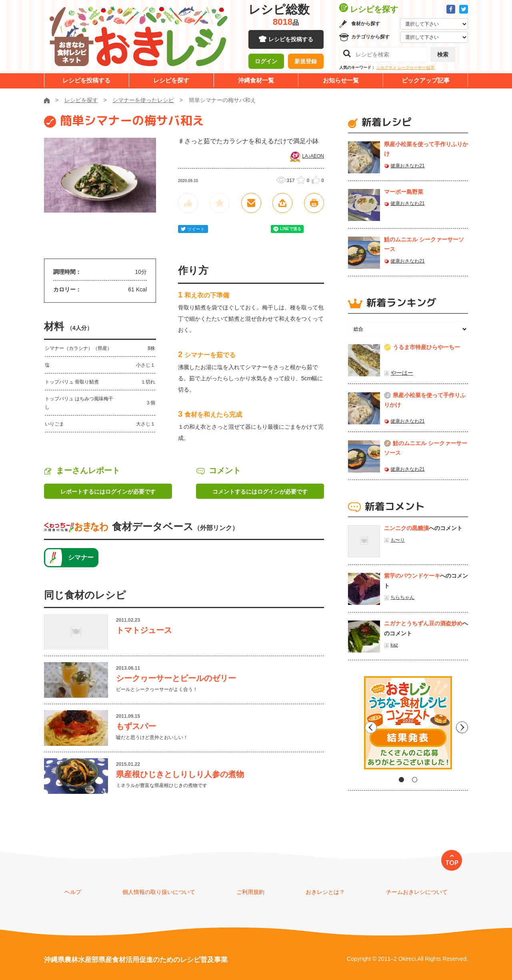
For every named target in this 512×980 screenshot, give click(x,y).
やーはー (402, 373)
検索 (443, 54)
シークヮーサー (412, 67)
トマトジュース (144, 630)
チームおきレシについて (417, 892)
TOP (452, 863)
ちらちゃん (402, 597)
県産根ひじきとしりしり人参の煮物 (180, 774)
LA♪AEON (313, 156)
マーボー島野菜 (404, 192)
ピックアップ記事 (426, 80)
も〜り (398, 540)
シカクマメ (386, 67)
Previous (354, 726)
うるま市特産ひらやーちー (426, 347)
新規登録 (306, 62)
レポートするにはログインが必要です (108, 492)
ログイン (266, 62)
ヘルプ (73, 892)
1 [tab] (401, 780)
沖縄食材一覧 (256, 80)
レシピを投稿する (291, 40)
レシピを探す (171, 80)
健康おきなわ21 (407, 166)
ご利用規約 (250, 892)
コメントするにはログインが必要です (260, 492)
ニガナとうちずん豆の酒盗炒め (423, 623)
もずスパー (136, 726)
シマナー (81, 557)
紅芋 (430, 67)
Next (462, 726)
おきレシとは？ (325, 892)
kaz (394, 645)
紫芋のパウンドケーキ (412, 576)
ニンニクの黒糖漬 (406, 528)
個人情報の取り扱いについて (159, 892)
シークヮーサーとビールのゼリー (176, 678)
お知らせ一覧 (341, 80)
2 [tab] (415, 780)
